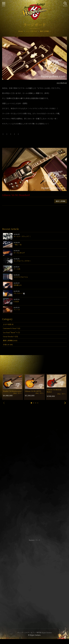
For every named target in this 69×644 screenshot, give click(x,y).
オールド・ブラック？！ (22, 236)
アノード (17, 310)
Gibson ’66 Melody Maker (54, 391)
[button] (31, 403)
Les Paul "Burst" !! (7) (11, 332)
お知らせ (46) (8, 344)
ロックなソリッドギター (22, 261)
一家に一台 (18, 245)
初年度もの (18, 285)
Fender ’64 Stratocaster (12, 391)
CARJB (16, 301)
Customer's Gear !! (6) (12, 328)
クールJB (17, 269)
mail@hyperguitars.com (38, 471)
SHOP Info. (34, 477)
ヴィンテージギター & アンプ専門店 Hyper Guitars (35, 632)
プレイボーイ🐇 (19, 293)
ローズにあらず (19, 253)
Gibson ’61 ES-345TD (33, 391)
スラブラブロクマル (21, 277)
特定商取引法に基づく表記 (35, 579)
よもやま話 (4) (8, 324)
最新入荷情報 (61, 201)
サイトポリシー (35, 576)
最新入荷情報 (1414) (10, 340)
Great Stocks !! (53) (10, 336)
